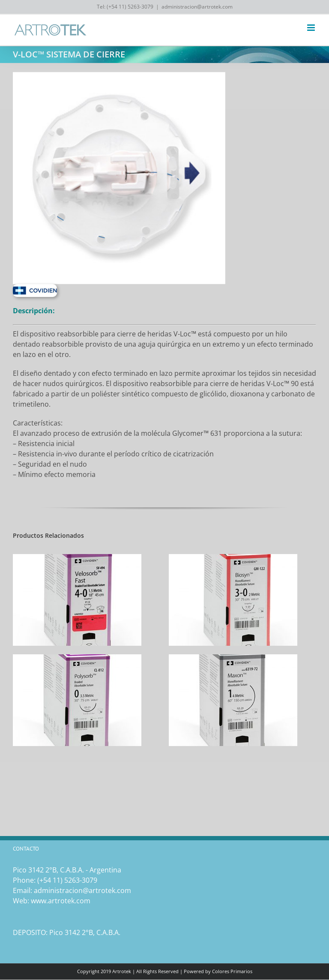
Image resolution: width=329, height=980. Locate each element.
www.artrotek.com (61, 901)
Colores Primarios (232, 971)
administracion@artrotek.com (197, 7)
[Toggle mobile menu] (312, 28)
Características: (38, 423)
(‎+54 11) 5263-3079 (67, 880)
